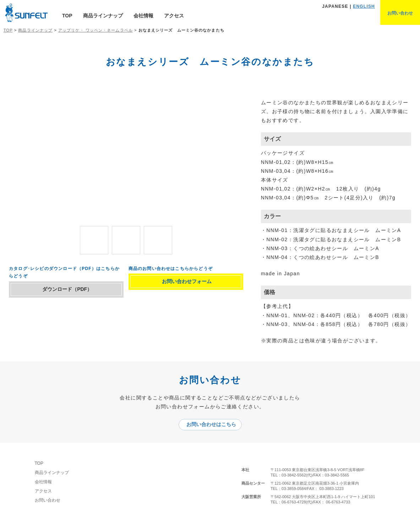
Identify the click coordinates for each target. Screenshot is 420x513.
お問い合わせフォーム (191, 284)
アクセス (174, 16)
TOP (67, 16)
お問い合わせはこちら (214, 425)
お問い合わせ (53, 501)
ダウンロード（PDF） (71, 292)
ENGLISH (364, 6)
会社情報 (143, 16)
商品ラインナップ (103, 16)
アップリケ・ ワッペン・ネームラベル (96, 30)
